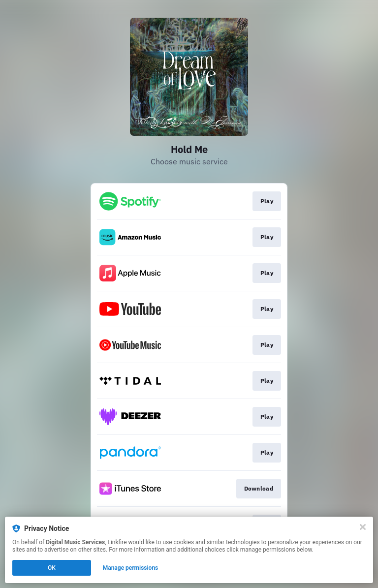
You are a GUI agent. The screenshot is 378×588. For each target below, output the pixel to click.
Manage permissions (131, 568)
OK (52, 568)
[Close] (363, 527)
